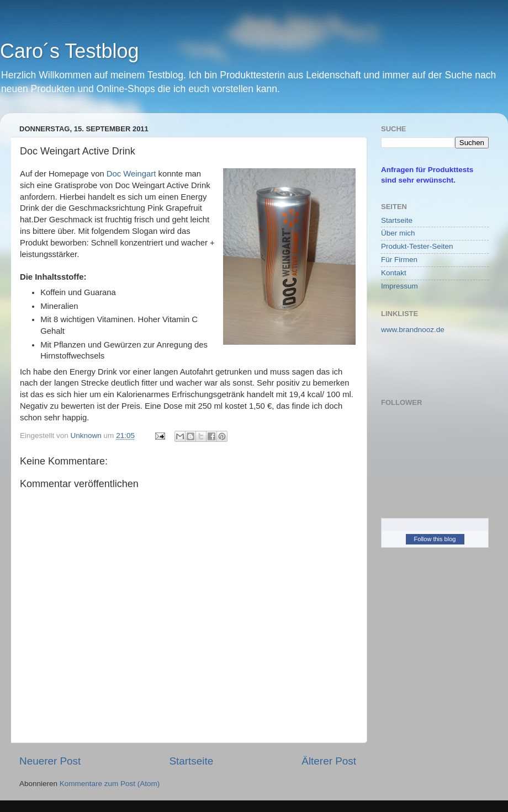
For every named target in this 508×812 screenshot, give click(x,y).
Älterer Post (329, 761)
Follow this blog (435, 539)
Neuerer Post (50, 761)
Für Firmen (399, 260)
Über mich (398, 233)
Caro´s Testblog (69, 51)
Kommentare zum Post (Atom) (110, 784)
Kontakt (394, 273)
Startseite (191, 761)
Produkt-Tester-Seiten (417, 246)
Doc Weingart (133, 174)
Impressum (399, 286)
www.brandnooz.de (413, 330)
